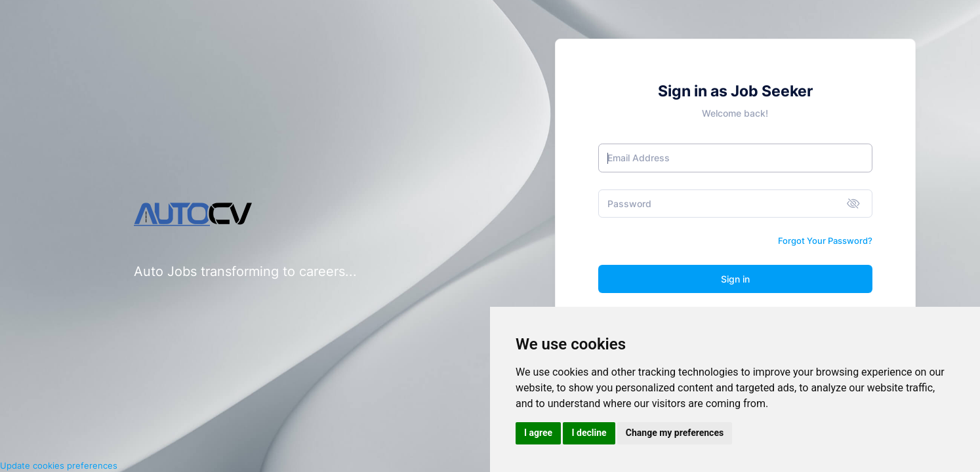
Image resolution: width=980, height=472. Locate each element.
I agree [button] (538, 433)
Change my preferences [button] (675, 433)
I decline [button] (589, 433)
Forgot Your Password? (825, 241)
